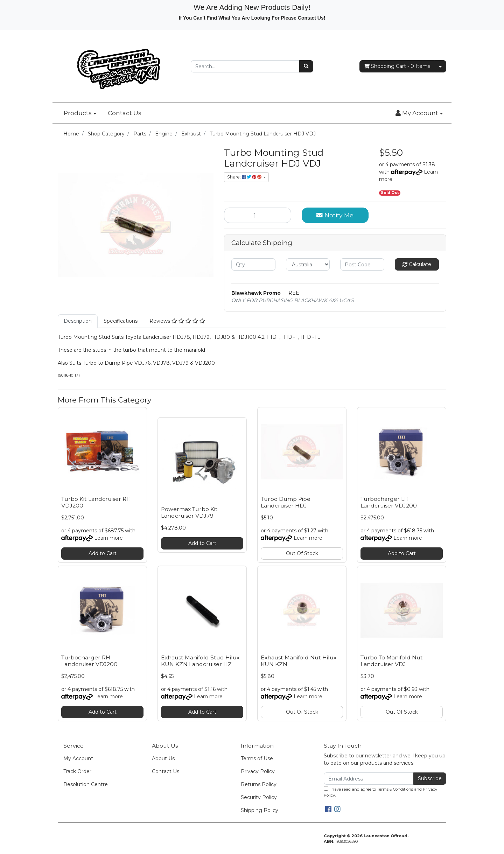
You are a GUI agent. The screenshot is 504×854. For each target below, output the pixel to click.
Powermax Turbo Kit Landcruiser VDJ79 (189, 512)
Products (78, 113)
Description (78, 321)
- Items (397, 66)
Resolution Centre (86, 784)
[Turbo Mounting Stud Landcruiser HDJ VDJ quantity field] (258, 215)
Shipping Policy (260, 810)
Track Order (77, 771)
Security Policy (259, 797)
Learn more (108, 538)
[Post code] (362, 264)
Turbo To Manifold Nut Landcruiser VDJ (392, 661)
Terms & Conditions (395, 789)
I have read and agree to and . (380, 792)
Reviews (177, 321)
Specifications (121, 321)
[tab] (78, 321)
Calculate (417, 264)
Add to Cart (103, 553)
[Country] (308, 264)
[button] (419, 113)
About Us (163, 758)
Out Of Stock (302, 553)
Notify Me (335, 215)
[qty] (253, 264)
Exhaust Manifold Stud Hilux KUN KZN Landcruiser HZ (200, 661)
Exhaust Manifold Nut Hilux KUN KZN (299, 661)
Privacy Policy (258, 771)
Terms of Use (257, 758)
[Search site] (306, 66)
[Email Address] (369, 779)
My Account (78, 758)
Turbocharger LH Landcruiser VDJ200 (389, 502)
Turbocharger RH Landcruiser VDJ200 (89, 661)
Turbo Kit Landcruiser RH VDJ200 (96, 502)
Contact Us (125, 113)
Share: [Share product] (245, 177)
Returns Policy (259, 784)
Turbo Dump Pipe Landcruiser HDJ (286, 502)
